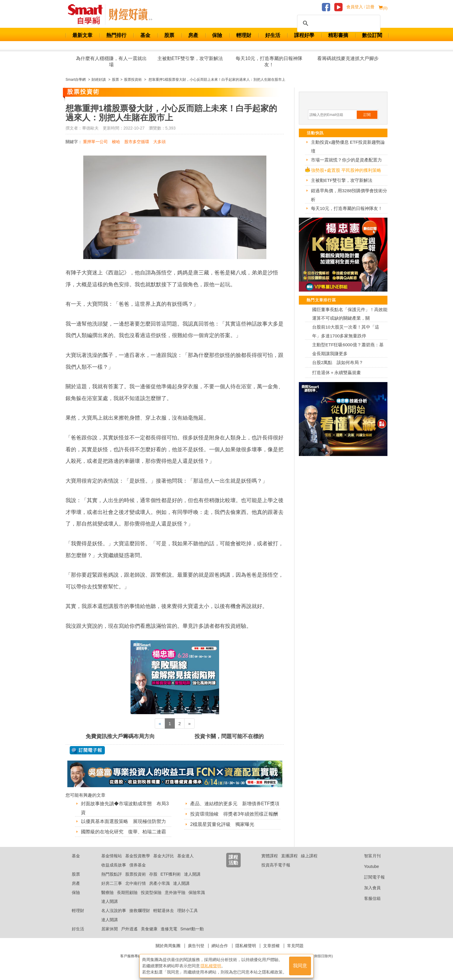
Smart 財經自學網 (88, 14)
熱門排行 (116, 35)
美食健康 (149, 929)
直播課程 (289, 856)
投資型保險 (151, 892)
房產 (193, 35)
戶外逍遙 (129, 929)
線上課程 (309, 856)
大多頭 (159, 142)
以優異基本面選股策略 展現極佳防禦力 (123, 821)
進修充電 (169, 929)
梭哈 (116, 142)
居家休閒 (110, 929)
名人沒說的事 (114, 911)
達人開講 (192, 874)
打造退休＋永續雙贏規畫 (337, 372)
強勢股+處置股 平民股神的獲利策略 (346, 170)
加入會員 (368, 888)
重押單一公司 (95, 142)
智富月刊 (368, 856)
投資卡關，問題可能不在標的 (229, 736)
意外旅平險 (175, 892)
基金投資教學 (138, 856)
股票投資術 (136, 874)
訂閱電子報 (370, 877)
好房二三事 (112, 883)
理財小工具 (188, 911)
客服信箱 (368, 898)
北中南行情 (136, 883)
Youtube (367, 866)
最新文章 (82, 35)
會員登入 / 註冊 (360, 7)
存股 (153, 874)
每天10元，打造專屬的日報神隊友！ (269, 62)
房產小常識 (159, 883)
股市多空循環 (137, 142)
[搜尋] (338, 23)
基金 (145, 35)
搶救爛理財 (140, 911)
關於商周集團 (168, 946)
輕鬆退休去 (164, 911)
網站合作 (220, 946)
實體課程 (270, 856)
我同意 (300, 966)
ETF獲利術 (171, 874)
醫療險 (107, 892)
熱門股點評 (112, 874)
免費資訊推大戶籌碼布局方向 (120, 736)
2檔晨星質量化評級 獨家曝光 (222, 824)
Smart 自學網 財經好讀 (131, 14)
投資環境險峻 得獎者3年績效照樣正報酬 (234, 814)
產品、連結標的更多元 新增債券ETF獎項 (235, 804)
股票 (169, 35)
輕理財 (244, 35)
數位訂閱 (372, 35)
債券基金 (138, 865)
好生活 (273, 35)
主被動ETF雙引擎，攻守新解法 (190, 58)
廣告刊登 (196, 946)
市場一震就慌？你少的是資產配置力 (346, 160)
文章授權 (271, 946)
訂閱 (367, 115)
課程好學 (304, 35)
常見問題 (295, 946)
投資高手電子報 (276, 865)
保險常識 (197, 892)
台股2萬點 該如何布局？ (338, 362)
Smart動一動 (192, 929)
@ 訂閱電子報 (87, 750)
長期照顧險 (127, 892)
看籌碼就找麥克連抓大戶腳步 (348, 58)
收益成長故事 (114, 865)
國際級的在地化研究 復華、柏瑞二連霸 (123, 832)
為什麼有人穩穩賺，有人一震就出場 (111, 62)
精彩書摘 (338, 35)
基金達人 (185, 856)
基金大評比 (164, 856)
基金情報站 (112, 856)
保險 (217, 35)
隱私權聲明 (246, 946)
